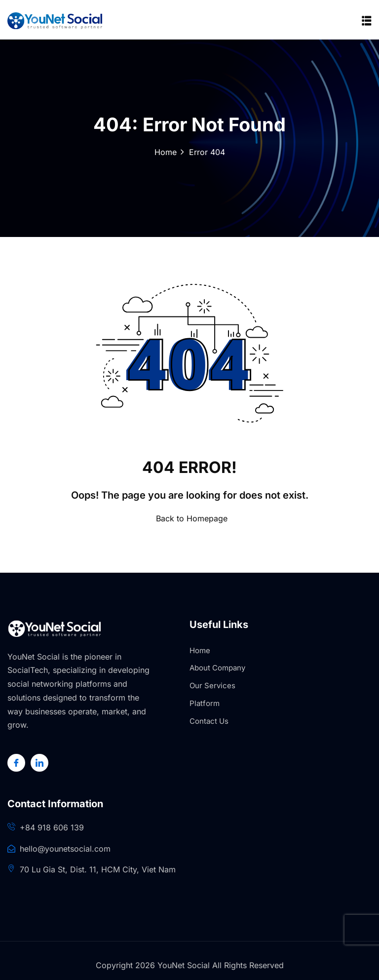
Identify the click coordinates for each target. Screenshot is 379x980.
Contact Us (209, 721)
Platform (205, 703)
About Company (217, 668)
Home (166, 152)
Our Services (212, 686)
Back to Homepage (190, 518)
